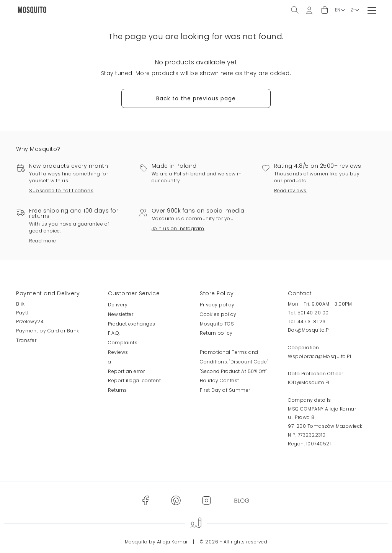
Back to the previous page (196, 98)
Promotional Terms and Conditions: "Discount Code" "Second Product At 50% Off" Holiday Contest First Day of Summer (234, 371)
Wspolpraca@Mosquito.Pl (319, 356)
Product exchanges (132, 324)
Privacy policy (217, 305)
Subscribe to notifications (61, 191)
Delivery (118, 305)
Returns (118, 390)
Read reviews (290, 191)
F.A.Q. (114, 333)
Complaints (123, 343)
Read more (43, 241)
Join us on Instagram (178, 228)
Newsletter (121, 314)
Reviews (118, 352)
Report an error (127, 371)
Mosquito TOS (217, 324)
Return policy (216, 333)
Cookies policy (218, 314)
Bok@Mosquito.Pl (309, 330)
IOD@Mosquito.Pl (309, 382)
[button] (325, 10)
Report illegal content (134, 380)
